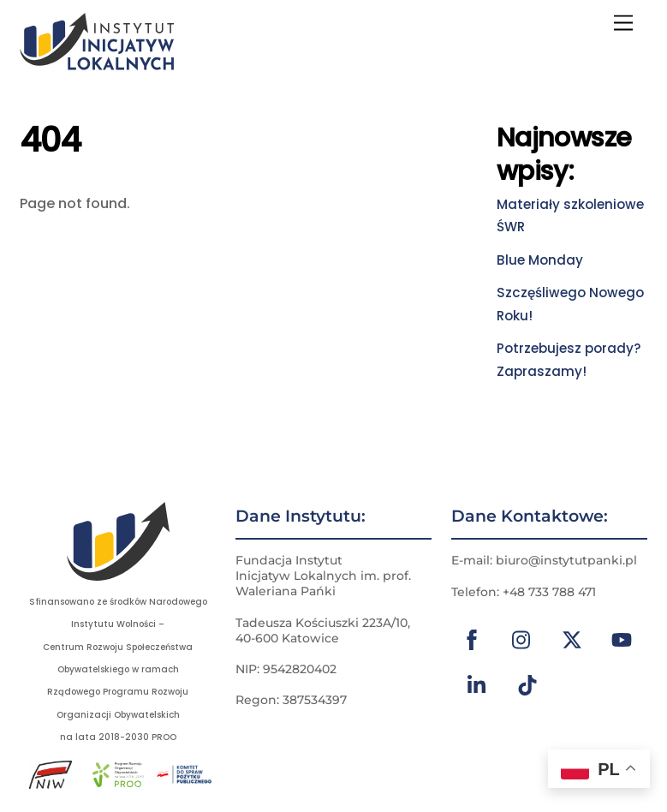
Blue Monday (540, 260)
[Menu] (623, 24)
